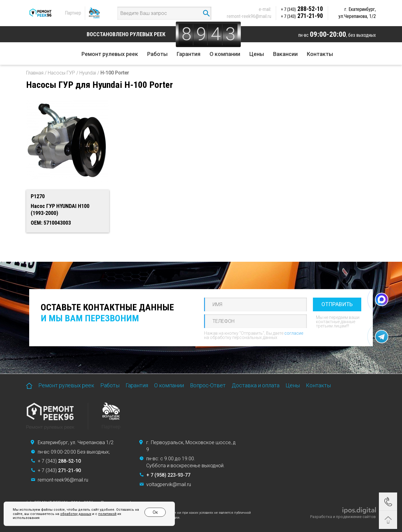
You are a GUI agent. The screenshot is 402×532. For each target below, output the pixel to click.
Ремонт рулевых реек (110, 54)
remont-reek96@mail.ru (249, 16)
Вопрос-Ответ (208, 385)
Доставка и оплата (256, 385)
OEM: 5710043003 (51, 223)
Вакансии (285, 54)
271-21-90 (302, 16)
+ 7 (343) (59, 461)
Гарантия (189, 54)
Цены (257, 54)
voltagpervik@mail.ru (169, 484)
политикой (107, 514)
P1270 (38, 196)
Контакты (320, 54)
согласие (294, 333)
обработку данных (76, 514)
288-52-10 (302, 9)
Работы (157, 54)
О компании (225, 54)
